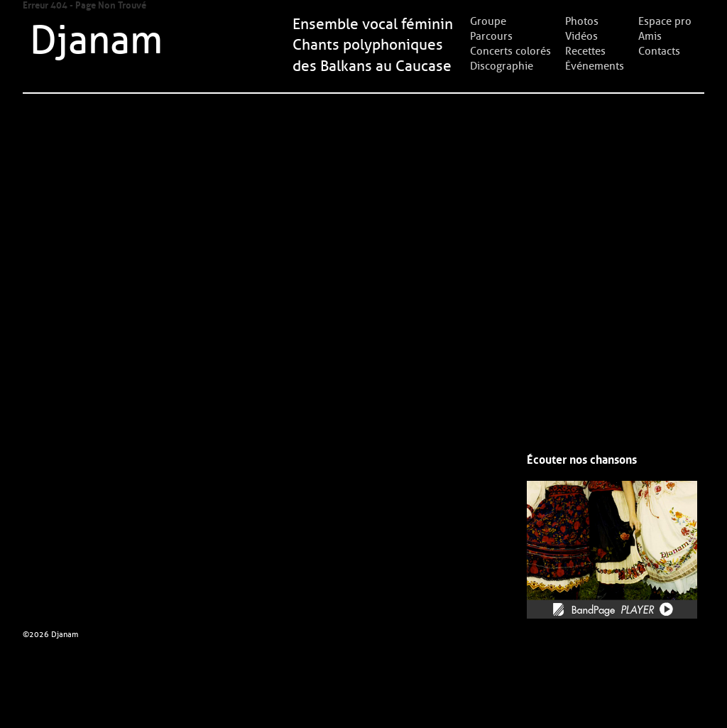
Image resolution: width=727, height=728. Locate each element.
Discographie (502, 66)
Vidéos (581, 36)
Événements (595, 66)
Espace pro (665, 21)
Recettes (585, 51)
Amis (650, 36)
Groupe (488, 21)
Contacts (659, 51)
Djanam (96, 40)
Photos (582, 21)
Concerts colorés (510, 51)
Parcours (491, 36)
